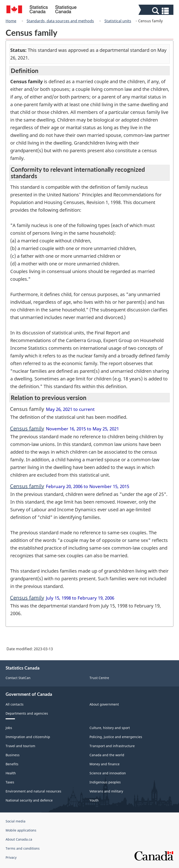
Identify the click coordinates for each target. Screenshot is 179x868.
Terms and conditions (23, 848)
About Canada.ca (19, 839)
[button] (157, 11)
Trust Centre (99, 678)
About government (104, 704)
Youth (94, 800)
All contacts (15, 704)
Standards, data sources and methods (60, 21)
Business (13, 755)
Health (11, 773)
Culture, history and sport (110, 728)
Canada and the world (107, 755)
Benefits (12, 764)
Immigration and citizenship (28, 737)
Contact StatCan (18, 678)
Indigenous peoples (105, 782)
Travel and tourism (20, 746)
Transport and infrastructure (112, 746)
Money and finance (105, 764)
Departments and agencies (27, 713)
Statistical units (118, 21)
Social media (15, 821)
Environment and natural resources (33, 791)
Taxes (10, 782)
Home (11, 21)
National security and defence (29, 800)
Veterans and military (106, 791)
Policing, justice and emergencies (116, 737)
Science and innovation (108, 773)
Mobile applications (21, 830)
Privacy (11, 857)
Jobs (9, 728)
